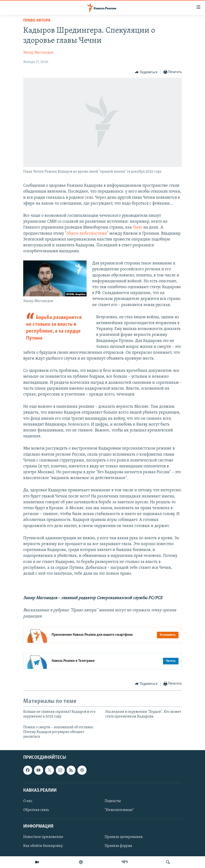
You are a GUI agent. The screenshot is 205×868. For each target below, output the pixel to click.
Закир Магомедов (38, 53)
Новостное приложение (43, 837)
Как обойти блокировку (43, 846)
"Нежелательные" (119, 810)
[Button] (146, 72)
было (138, 227)
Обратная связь (36, 810)
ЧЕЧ (125, 862)
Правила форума (118, 846)
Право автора (37, 21)
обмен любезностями (87, 234)
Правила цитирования (124, 837)
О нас (28, 801)
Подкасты (113, 801)
